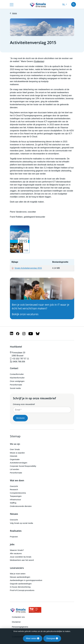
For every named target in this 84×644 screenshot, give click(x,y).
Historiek (14, 456)
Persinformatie (16, 385)
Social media (15, 388)
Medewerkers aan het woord (22, 560)
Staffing (13, 503)
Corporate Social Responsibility (23, 466)
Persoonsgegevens (20, 627)
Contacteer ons (18, 617)
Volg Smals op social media (21, 523)
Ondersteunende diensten (21, 506)
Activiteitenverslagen (19, 463)
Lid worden (15, 469)
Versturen (20, 418)
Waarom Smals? (17, 550)
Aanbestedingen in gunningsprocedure (26, 580)
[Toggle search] (74, 4)
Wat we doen (17, 481)
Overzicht (14, 486)
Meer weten (33, 638)
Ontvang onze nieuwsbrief (24, 404)
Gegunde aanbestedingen (21, 584)
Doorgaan (52, 638)
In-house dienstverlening (20, 587)
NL (64, 4)
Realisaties (16, 531)
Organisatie (15, 459)
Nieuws (14, 514)
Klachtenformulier (17, 378)
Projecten (14, 537)
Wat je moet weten (18, 574)
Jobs (12, 544)
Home (14, 13)
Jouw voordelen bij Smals (21, 557)
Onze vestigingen (17, 381)
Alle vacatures (16, 553)
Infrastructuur (15, 500)
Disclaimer (16, 622)
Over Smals (15, 449)
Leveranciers (17, 568)
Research (14, 489)
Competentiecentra (18, 493)
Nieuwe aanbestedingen (20, 577)
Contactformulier (17, 374)
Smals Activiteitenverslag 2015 (28, 268)
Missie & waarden (17, 453)
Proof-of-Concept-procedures (22, 590)
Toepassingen (16, 496)
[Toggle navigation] (12, 4)
